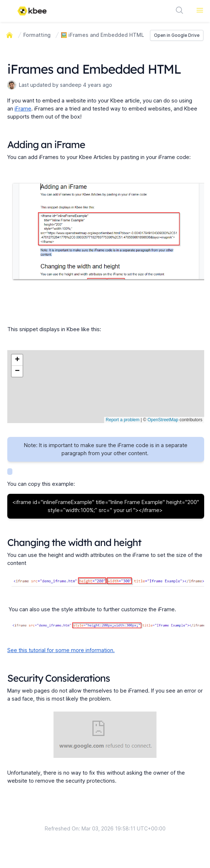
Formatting (37, 35)
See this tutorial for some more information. (61, 650)
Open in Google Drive (177, 35)
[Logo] (32, 11)
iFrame (23, 109)
